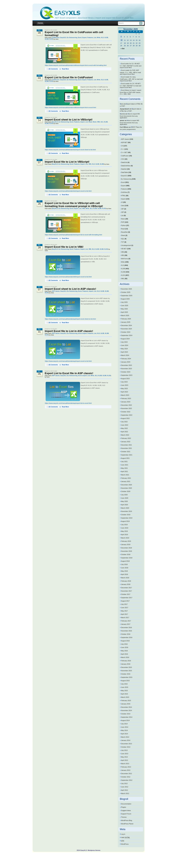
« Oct (123, 49)
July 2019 (124, 525)
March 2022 (125, 435)
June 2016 (125, 647)
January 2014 (126, 740)
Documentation (126, 804)
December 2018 (127, 548)
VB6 (90, 249)
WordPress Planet (127, 824)
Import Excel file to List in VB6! (64, 247)
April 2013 (125, 760)
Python (123, 225)
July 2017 (124, 604)
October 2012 (126, 777)
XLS (102, 38)
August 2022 (125, 418)
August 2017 (125, 601)
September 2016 (127, 637)
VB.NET (124, 249)
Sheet (95, 122)
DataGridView (126, 166)
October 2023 (126, 372)
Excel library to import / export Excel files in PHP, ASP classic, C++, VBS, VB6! (131, 92)
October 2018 (126, 554)
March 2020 (125, 508)
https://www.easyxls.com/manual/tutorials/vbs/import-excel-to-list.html (68, 191)
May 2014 (124, 730)
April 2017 (125, 614)
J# (122, 202)
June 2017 (125, 608)
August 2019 (125, 521)
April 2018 (125, 574)
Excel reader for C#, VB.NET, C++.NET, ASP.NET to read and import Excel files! (131, 85)
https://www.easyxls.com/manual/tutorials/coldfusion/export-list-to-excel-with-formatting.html (76, 65)
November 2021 (127, 448)
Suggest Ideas (126, 810)
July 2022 (124, 422)
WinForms (125, 259)
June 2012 (125, 787)
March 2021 (125, 475)
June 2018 (125, 568)
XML (123, 279)
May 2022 (124, 428)
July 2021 (124, 462)
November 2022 (127, 408)
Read (90, 122)
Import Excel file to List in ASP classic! (69, 331)
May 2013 (124, 757)
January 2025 (126, 322)
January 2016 (126, 664)
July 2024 (124, 342)
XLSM (47, 39)
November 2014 (127, 710)
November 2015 (127, 671)
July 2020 (124, 495)
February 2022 (126, 438)
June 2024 (125, 345)
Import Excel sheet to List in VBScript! (69, 120)
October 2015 (126, 674)
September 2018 (127, 558)
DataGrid (124, 162)
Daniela (122, 114)
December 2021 (127, 445)
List (95, 38)
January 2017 (126, 624)
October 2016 (126, 634)
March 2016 (125, 657)
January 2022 (126, 442)
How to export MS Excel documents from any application (130, 116)
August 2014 (125, 720)
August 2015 (125, 681)
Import (82, 122)
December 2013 (127, 744)
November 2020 (127, 488)
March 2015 (125, 697)
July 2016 (124, 644)
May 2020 (124, 501)
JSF (123, 209)
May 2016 (124, 651)
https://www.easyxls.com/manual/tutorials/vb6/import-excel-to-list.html (68, 277)
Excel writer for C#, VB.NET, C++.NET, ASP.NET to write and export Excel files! (131, 66)
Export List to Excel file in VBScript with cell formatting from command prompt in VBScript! (74, 205)
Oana (122, 104)
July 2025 (124, 302)
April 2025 (125, 312)
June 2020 (125, 498)
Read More (65, 69)
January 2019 (126, 545)
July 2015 (124, 684)
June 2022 (125, 425)
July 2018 (124, 564)
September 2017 (127, 598)
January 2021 (126, 481)
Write (99, 38)
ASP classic (56, 291)
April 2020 (125, 505)
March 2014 (125, 737)
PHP (123, 222)
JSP (123, 212)
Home (40, 23)
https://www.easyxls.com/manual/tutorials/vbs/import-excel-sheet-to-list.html (70, 150)
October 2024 (126, 332)
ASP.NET (124, 142)
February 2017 (126, 621)
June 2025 (125, 306)
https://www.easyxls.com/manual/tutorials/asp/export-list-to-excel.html (68, 403)
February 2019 (126, 541)
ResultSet (124, 232)
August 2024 (125, 339)
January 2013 (126, 770)
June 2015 (125, 687)
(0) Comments (53, 69)
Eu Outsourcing (72, 38)
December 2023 (127, 365)
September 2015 (127, 677)
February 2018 (126, 581)
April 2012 (125, 790)
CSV (123, 159)
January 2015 (126, 704)
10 (122, 40)
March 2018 (125, 578)
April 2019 (125, 535)
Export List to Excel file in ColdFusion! (69, 77)
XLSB (106, 38)
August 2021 (125, 458)
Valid (126, 837)
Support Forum (126, 814)
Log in (123, 834)
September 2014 (127, 717)
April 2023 (125, 392)
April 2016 (125, 654)
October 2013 (126, 747)
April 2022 (125, 432)
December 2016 (127, 627)
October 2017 (126, 594)
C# (122, 146)
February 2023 (126, 398)
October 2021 (126, 452)
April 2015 (125, 694)
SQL (123, 239)
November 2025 (127, 289)
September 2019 (127, 518)
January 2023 (126, 402)
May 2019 (124, 531)
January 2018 (126, 584)
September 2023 (127, 375)
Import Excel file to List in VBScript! (67, 162)
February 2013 (126, 767)
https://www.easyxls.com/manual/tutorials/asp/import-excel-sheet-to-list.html (70, 319)
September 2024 (127, 335)
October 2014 (126, 714)
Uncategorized (126, 245)
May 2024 (124, 349)
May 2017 (124, 611)
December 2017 (127, 588)
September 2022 (127, 415)
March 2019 (125, 538)
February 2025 (126, 319)
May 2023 (124, 388)
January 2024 (126, 362)
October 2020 (126, 491)
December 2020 (127, 485)
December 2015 (127, 667)
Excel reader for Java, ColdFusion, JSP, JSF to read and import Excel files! (131, 79)
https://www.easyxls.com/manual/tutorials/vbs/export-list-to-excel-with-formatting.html (73, 235)
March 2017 (125, 618)
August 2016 (125, 641)
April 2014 (125, 734)
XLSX (51, 39)
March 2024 (125, 355)
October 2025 (126, 292)
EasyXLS (63, 38)
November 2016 (127, 631)
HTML (123, 196)
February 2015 (126, 701)
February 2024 (126, 359)
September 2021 (127, 455)
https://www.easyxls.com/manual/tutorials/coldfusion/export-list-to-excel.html (71, 107)
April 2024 (125, 352)
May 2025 (124, 309)
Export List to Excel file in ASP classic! (69, 373)
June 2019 (125, 528)
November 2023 (127, 369)
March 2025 (125, 315)
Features (90, 38)
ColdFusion (56, 38)
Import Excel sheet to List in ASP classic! (71, 289)
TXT (123, 242)
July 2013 (124, 750)
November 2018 (127, 551)
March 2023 (125, 395)
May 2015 (124, 691)
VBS (99, 122)
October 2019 (126, 515)
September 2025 (127, 296)
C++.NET (124, 152)
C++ (123, 149)
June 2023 (125, 385)
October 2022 (126, 412)
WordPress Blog (127, 820)
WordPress (125, 844)
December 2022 (127, 405)
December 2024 (127, 325)
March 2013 (125, 764)
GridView (124, 192)
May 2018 (124, 571)
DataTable (125, 172)
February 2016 (126, 661)
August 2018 (125, 561)
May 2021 (124, 468)
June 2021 (125, 465)
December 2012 (127, 774)
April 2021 (125, 471)
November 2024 (127, 329)
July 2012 (124, 783)
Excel (80, 38)
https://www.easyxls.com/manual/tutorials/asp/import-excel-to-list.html (68, 361)
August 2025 (125, 299)
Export (84, 38)
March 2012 (125, 793)
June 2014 (125, 727)
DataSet (124, 169)
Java (123, 206)
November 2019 (127, 511)
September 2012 (127, 780)
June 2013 (125, 754)
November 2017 (127, 591)
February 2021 (126, 478)
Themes (124, 817)
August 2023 (125, 379)
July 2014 (124, 724)
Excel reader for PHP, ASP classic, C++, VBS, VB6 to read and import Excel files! (130, 72)
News (123, 219)
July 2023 (124, 382)
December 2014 (127, 707)
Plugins (124, 807)
